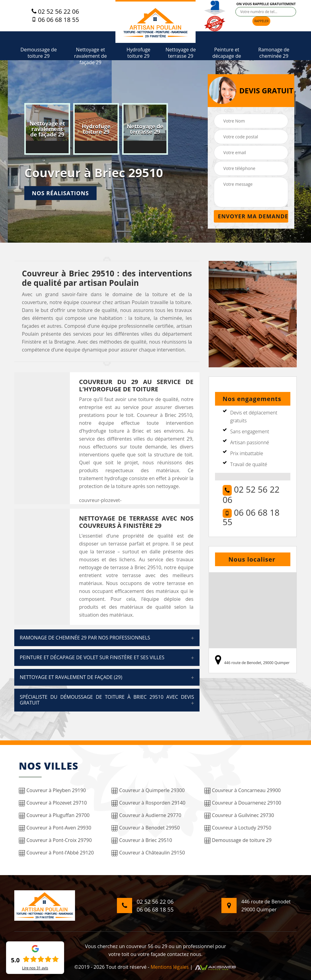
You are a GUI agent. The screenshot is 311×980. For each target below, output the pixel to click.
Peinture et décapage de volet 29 (227, 56)
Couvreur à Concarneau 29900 (243, 790)
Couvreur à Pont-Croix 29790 (55, 840)
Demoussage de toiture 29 (39, 53)
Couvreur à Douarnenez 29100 (243, 803)
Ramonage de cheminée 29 (274, 53)
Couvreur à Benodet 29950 (146, 828)
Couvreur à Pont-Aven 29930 (55, 828)
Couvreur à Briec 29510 (142, 840)
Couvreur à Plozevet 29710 (53, 803)
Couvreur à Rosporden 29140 (148, 803)
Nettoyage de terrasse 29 (181, 53)
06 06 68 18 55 (55, 20)
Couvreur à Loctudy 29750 (238, 828)
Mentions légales (170, 967)
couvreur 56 (140, 946)
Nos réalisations (60, 193)
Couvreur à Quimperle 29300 (148, 790)
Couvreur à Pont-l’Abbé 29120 (56, 853)
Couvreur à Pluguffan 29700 (54, 815)
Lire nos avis (35, 968)
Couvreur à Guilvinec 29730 (239, 815)
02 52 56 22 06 (55, 12)
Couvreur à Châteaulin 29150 (148, 853)
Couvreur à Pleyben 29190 (52, 790)
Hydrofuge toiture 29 (138, 53)
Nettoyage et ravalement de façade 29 (91, 56)
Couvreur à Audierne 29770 (146, 815)
